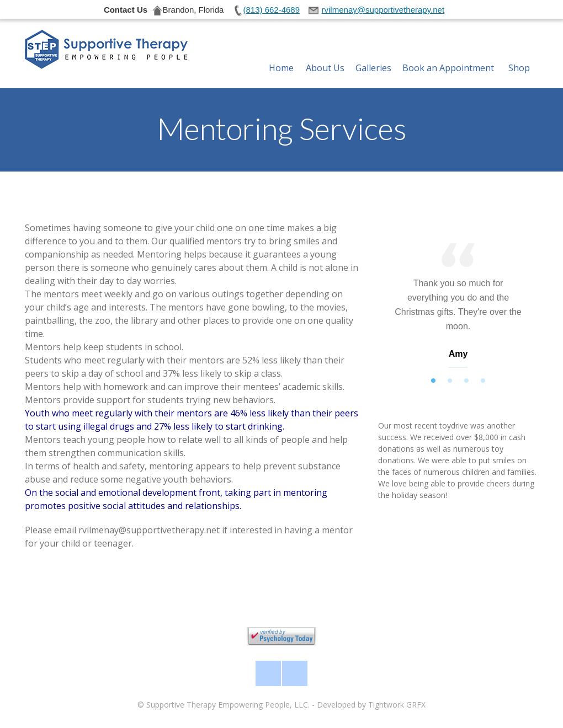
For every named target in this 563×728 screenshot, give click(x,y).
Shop (519, 55)
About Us (325, 55)
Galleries (373, 55)
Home (281, 55)
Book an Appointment (448, 55)
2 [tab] (450, 381)
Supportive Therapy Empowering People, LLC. (228, 705)
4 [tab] (483, 381)
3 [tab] (466, 381)
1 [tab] (433, 381)
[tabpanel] (458, 308)
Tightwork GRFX (397, 705)
